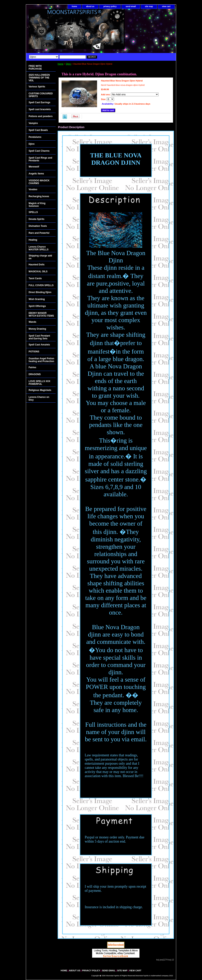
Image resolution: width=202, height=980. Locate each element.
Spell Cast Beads (38, 130)
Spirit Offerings (37, 306)
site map (149, 6)
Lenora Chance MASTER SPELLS (39, 248)
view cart (166, 6)
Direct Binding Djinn (40, 292)
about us (90, 6)
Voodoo (33, 189)
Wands (32, 322)
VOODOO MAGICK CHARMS (39, 182)
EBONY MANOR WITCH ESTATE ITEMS (41, 314)
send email (131, 6)
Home (60, 64)
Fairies (32, 367)
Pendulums (35, 137)
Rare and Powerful (39, 233)
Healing (33, 240)
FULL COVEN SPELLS (41, 285)
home (74, 6)
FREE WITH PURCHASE (35, 67)
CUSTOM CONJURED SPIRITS (41, 95)
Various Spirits (37, 87)
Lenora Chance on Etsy (39, 398)
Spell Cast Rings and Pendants (40, 159)
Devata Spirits (36, 219)
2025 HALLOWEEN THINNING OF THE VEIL (39, 78)
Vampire (33, 123)
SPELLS (33, 212)
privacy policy (110, 6)
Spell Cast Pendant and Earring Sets (39, 337)
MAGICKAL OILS (38, 271)
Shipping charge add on (40, 257)
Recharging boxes (39, 196)
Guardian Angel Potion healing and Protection (41, 360)
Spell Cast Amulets (39, 345)
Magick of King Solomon (37, 205)
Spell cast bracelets (40, 109)
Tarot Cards (35, 278)
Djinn (69, 64)
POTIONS (34, 352)
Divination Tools (38, 226)
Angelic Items (36, 174)
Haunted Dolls (37, 265)
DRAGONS (35, 374)
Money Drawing (37, 329)
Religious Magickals (40, 390)
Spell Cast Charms (39, 151)
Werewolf (34, 167)
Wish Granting (37, 299)
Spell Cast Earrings (39, 102)
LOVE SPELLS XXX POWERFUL (39, 383)
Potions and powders (41, 116)
